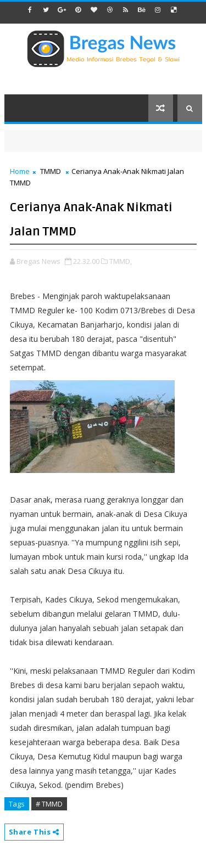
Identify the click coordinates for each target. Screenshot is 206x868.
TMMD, (121, 261)
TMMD (51, 171)
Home (20, 171)
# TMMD (49, 804)
